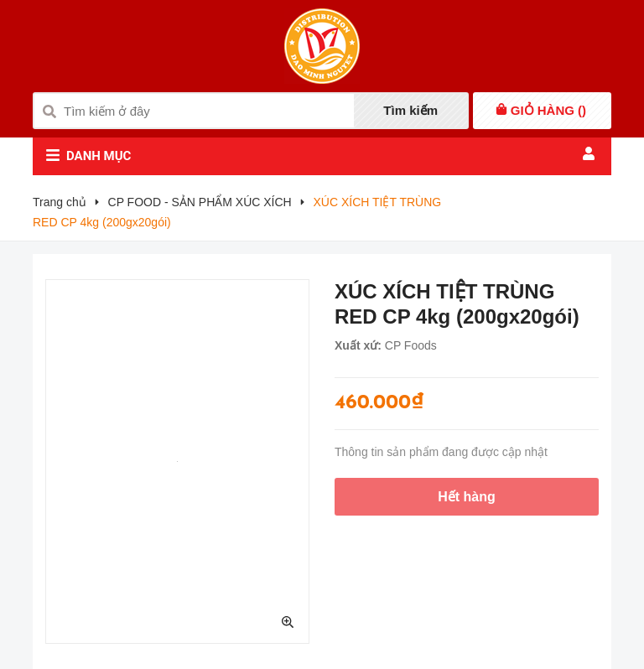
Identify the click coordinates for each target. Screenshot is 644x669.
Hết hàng (467, 497)
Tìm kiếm (410, 110)
